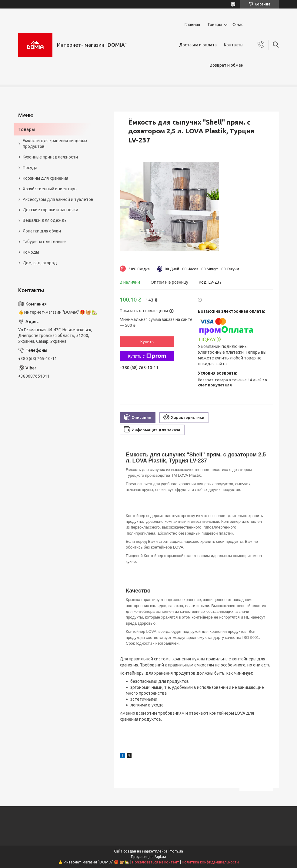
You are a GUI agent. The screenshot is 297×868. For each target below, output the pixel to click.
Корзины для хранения (45, 178)
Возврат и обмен (227, 65)
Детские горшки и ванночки (50, 210)
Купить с (147, 356)
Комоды (31, 252)
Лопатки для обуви (42, 231)
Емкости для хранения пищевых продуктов (55, 144)
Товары (215, 25)
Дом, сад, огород (40, 263)
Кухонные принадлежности (50, 157)
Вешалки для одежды (45, 220)
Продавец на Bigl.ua (148, 857)
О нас (238, 25)
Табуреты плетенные (44, 242)
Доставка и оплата (198, 45)
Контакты (234, 45)
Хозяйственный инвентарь (50, 189)
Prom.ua (176, 851)
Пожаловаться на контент (156, 862)
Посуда (30, 168)
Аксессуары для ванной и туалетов (58, 199)
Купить (147, 342)
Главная (192, 25)
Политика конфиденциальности (210, 862)
